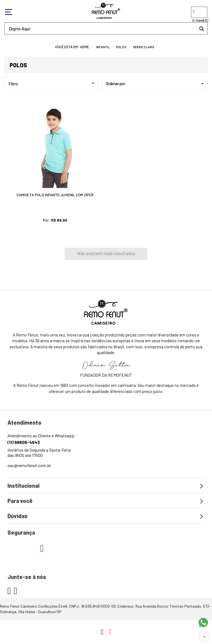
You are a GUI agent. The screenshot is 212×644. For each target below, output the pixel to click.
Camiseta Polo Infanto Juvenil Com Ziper (55, 195)
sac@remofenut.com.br (29, 465)
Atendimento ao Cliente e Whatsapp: (42, 439)
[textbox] (106, 28)
